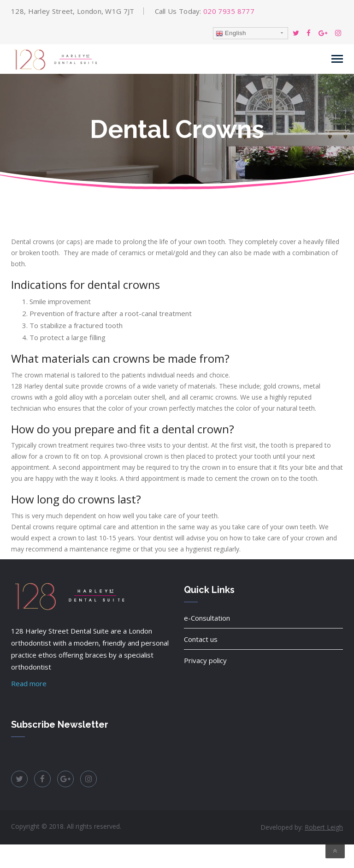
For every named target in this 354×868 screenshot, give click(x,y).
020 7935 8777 (229, 11)
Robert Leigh (324, 827)
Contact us (201, 639)
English (231, 33)
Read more (29, 683)
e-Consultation (207, 618)
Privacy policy (205, 660)
